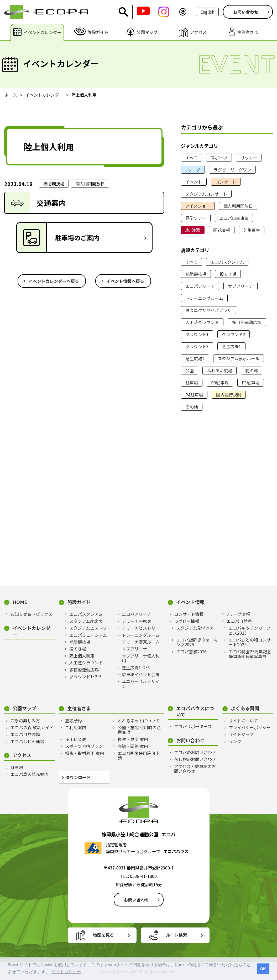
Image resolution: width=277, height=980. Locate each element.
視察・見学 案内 (133, 739)
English (207, 12)
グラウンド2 (234, 334)
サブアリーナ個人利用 (141, 658)
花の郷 (252, 371)
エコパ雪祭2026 (191, 651)
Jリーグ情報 (238, 614)
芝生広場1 (231, 346)
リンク (235, 741)
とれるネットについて (139, 721)
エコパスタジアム (227, 262)
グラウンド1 (197, 334)
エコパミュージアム (88, 635)
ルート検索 (176, 935)
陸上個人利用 (82, 656)
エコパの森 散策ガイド (32, 727)
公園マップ (24, 708)
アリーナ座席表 (137, 621)
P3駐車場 (251, 383)
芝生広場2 (195, 358)
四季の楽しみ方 (25, 721)
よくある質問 (245, 708)
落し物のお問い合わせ (195, 759)
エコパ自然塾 (239, 621)
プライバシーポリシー (250, 727)
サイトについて (243, 721)
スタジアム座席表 (86, 621)
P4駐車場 (194, 395)
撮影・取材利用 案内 (85, 753)
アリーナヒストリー (141, 628)
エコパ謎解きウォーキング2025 (197, 642)
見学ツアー (196, 218)
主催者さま (79, 708)
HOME (20, 602)
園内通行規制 (229, 395)
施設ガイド (79, 602)
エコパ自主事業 (234, 218)
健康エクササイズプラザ (208, 310)
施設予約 (74, 721)
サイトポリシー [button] (66, 972)
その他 (192, 407)
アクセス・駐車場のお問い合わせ (195, 769)
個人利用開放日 (238, 206)
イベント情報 (190, 602)
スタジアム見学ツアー (197, 628)
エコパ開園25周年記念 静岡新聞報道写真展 (251, 654)
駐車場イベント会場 (141, 674)
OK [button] (263, 969)
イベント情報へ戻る (125, 281)
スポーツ (219, 158)
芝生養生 (252, 230)
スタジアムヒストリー (90, 628)
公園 (190, 371)
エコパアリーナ (200, 286)
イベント (194, 182)
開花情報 (222, 230)
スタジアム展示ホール (239, 358)
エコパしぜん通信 (27, 741)
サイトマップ (241, 734)
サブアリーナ (241, 286)
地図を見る (103, 935)
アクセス (22, 755)
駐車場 (192, 383)
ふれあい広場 (219, 371)
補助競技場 (196, 274)
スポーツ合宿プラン (84, 746)
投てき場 (228, 274)
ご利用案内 (76, 727)
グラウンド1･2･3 (85, 676)
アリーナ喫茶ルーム (141, 642)
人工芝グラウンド (202, 322)
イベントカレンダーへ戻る (54, 281)
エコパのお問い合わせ (195, 752)
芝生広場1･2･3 (136, 668)
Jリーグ (193, 170)
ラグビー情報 (187, 621)
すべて (191, 158)
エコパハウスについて (195, 711)
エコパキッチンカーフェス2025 (250, 630)
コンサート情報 (189, 614)
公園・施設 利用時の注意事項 (139, 730)
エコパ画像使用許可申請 (139, 756)
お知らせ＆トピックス (32, 614)
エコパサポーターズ (193, 726)
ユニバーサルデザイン (141, 684)
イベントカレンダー (32, 631)
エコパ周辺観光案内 (29, 774)
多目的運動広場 (247, 322)
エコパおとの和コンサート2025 (250, 642)
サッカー (249, 158)
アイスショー (198, 206)
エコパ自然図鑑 (25, 734)
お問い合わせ (246, 12)
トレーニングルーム (204, 298)
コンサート (226, 182)
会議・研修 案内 (133, 746)
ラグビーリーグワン (232, 170)
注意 (196, 230)
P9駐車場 (220, 383)
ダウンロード (78, 777)
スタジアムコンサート (206, 194)
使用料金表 (76, 739)
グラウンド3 (197, 346)
